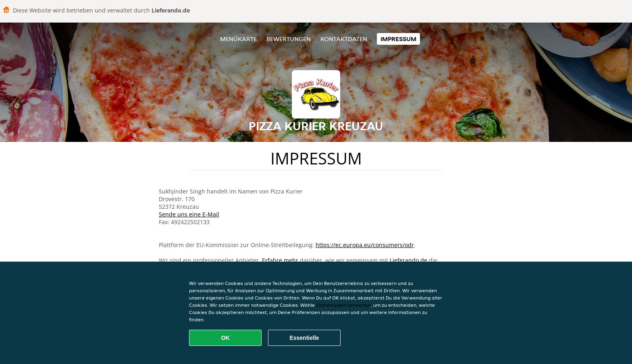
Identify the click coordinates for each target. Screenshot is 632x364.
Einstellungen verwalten (343, 305)
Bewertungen (289, 39)
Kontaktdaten (344, 39)
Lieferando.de (409, 260)
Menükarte (238, 39)
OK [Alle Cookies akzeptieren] (226, 338)
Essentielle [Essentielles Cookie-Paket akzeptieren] (304, 338)
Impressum (398, 39)
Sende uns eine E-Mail (189, 214)
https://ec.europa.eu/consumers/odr (365, 245)
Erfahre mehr (280, 260)
